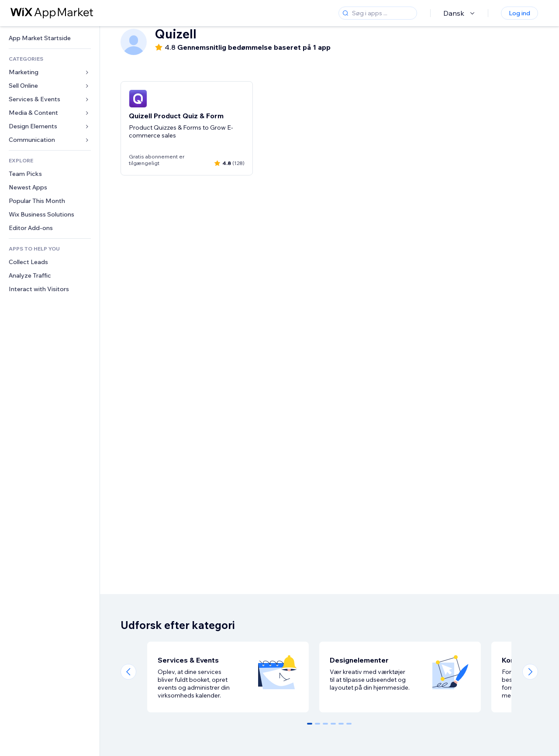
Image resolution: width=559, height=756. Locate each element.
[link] (50, 38)
